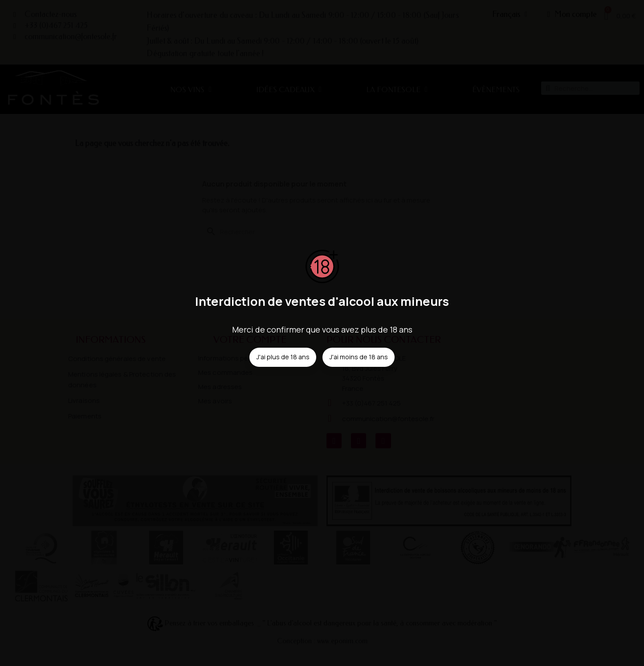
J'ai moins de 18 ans (359, 357)
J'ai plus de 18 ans (283, 357)
